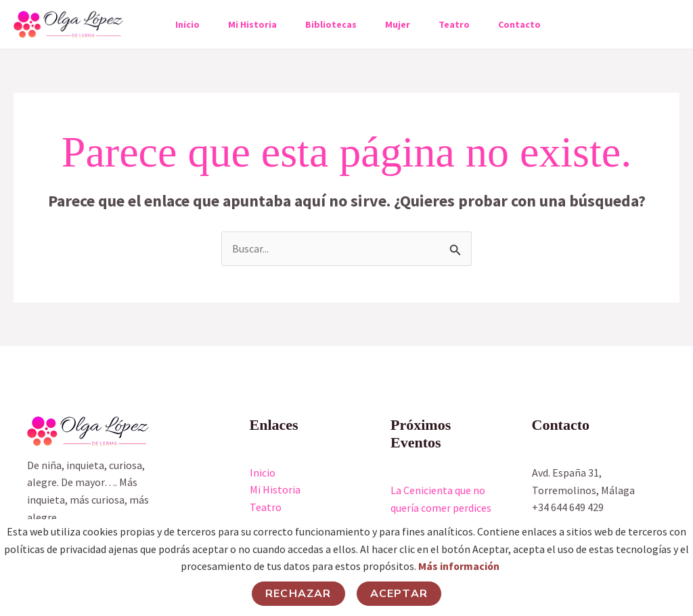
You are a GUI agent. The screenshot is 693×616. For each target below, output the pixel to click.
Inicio (189, 24)
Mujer (412, 24)
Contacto (542, 24)
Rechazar (298, 594)
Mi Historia (259, 24)
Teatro (472, 24)
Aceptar (399, 594)
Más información (459, 566)
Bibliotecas (341, 24)
